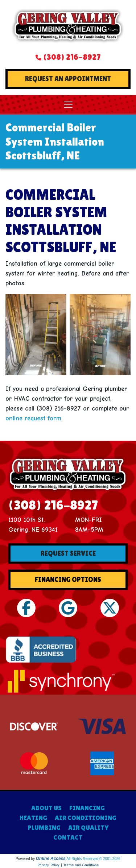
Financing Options (68, 580)
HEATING (33, 818)
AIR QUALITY (88, 827)
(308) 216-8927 (72, 57)
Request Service (68, 553)
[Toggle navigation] (68, 105)
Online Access (51, 859)
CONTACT (68, 837)
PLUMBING (44, 827)
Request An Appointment (68, 79)
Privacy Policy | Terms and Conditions (68, 865)
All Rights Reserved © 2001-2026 (93, 859)
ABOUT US (46, 808)
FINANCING (87, 808)
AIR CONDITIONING (86, 818)
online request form (33, 418)
